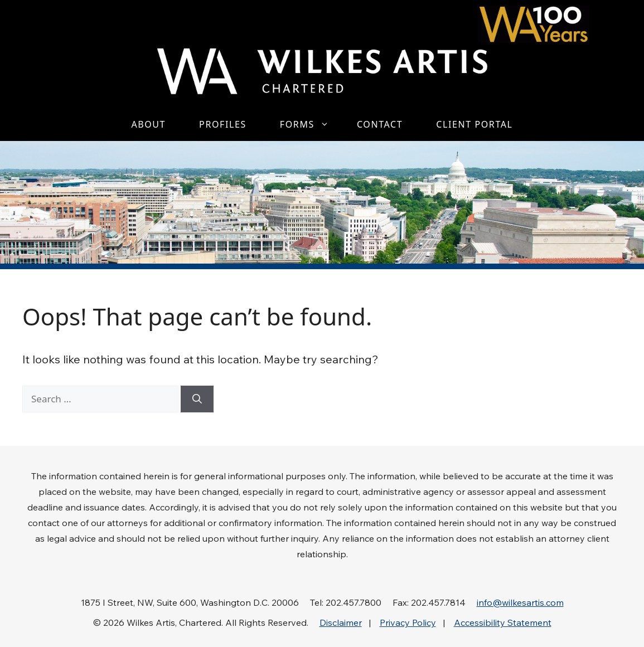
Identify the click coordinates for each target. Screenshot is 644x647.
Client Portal (474, 124)
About (148, 124)
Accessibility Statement (503, 622)
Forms (310, 124)
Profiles (223, 124)
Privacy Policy (408, 622)
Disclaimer (341, 622)
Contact (380, 124)
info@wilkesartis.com (520, 602)
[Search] (197, 399)
